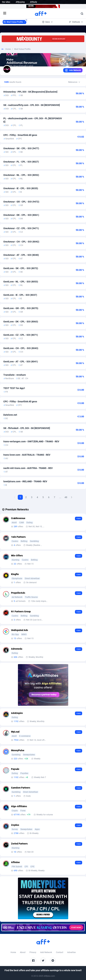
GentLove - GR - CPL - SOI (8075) (21, 308)
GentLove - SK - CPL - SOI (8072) (21, 268)
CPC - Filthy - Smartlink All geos (20, 135)
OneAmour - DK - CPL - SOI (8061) (21, 215)
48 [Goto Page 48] (66, 497)
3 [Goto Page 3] (32, 497)
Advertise (71, 952)
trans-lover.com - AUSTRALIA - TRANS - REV (27, 455)
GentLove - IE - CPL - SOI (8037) (20, 295)
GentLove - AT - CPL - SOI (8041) (21, 362)
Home (8, 49)
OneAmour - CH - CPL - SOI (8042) (21, 242)
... (60, 497)
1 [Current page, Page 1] (20, 497)
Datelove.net (10, 415)
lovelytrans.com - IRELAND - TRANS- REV (25, 481)
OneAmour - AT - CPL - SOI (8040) (21, 255)
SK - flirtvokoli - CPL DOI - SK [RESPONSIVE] (27, 428)
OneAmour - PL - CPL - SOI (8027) (21, 162)
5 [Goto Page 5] (43, 497)
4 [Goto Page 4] (37, 497)
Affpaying (20, 2)
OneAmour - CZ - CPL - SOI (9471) (21, 228)
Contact (60, 952)
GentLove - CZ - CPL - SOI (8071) (21, 335)
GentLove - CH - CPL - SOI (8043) (21, 348)
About (23, 952)
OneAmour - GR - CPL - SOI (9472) (21, 202)
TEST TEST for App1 (14, 388)
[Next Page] (72, 497)
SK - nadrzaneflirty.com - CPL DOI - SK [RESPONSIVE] (32, 105)
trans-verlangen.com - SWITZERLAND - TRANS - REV (31, 441)
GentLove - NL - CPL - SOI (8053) (21, 282)
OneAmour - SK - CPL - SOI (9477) (21, 148)
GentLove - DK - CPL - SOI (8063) (21, 322)
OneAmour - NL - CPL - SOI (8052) (21, 175)
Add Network (46, 952)
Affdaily (34, 2)
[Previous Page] (15, 497)
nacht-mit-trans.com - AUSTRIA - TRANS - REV (28, 468)
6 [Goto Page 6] (49, 497)
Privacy (33, 952)
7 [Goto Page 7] (54, 497)
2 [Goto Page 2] (26, 497)
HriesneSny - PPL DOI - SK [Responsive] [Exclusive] (30, 92)
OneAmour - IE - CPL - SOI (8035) (21, 188)
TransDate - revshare (15, 375)
